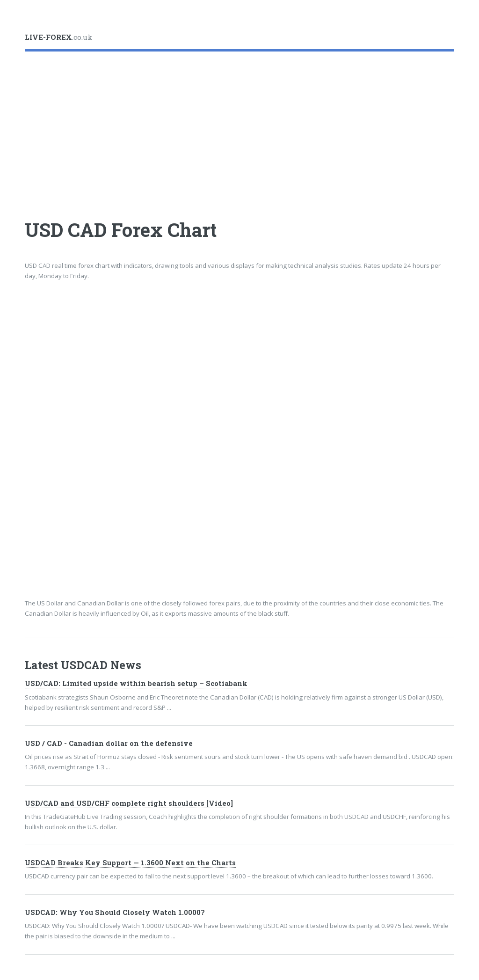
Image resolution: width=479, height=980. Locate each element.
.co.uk (58, 37)
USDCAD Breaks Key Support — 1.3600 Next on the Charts (130, 863)
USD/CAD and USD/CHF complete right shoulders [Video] (129, 803)
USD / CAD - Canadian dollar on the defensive (109, 743)
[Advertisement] (239, 127)
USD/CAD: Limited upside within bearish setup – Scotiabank (136, 683)
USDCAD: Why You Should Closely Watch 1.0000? (115, 912)
